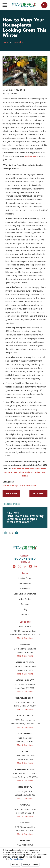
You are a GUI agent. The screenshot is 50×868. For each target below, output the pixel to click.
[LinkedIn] (25, 566)
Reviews (25, 604)
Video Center (25, 599)
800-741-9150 (25, 559)
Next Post (39, 494)
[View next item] (16, 533)
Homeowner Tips (11, 485)
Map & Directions (25, 638)
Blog (25, 609)
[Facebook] (14, 566)
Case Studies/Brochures (25, 594)
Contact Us (25, 614)
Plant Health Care (28, 485)
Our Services (25, 583)
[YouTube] (30, 566)
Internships (25, 588)
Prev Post (11, 494)
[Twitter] (20, 566)
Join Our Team (25, 578)
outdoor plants (31, 156)
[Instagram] (36, 566)
